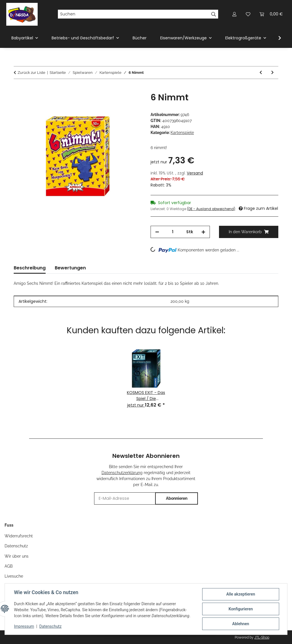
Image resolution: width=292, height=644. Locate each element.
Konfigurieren (241, 609)
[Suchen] (133, 14)
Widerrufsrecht (19, 536)
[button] (234, 14)
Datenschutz (50, 626)
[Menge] (173, 232)
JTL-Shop (262, 637)
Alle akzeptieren (241, 594)
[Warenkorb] (271, 14)
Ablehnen (241, 624)
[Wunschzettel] (248, 14)
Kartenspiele (182, 133)
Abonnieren (177, 498)
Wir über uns (17, 556)
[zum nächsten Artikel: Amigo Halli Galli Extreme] (272, 73)
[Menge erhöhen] (203, 232)
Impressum (24, 626)
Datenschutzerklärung (122, 473)
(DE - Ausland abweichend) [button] (211, 209)
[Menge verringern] (157, 232)
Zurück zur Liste (32, 73)
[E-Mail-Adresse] (125, 498)
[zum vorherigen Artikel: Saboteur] (261, 73)
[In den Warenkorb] (18, 89)
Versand (195, 173)
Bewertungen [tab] (70, 268)
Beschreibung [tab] (30, 268)
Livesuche (14, 576)
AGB (9, 566)
